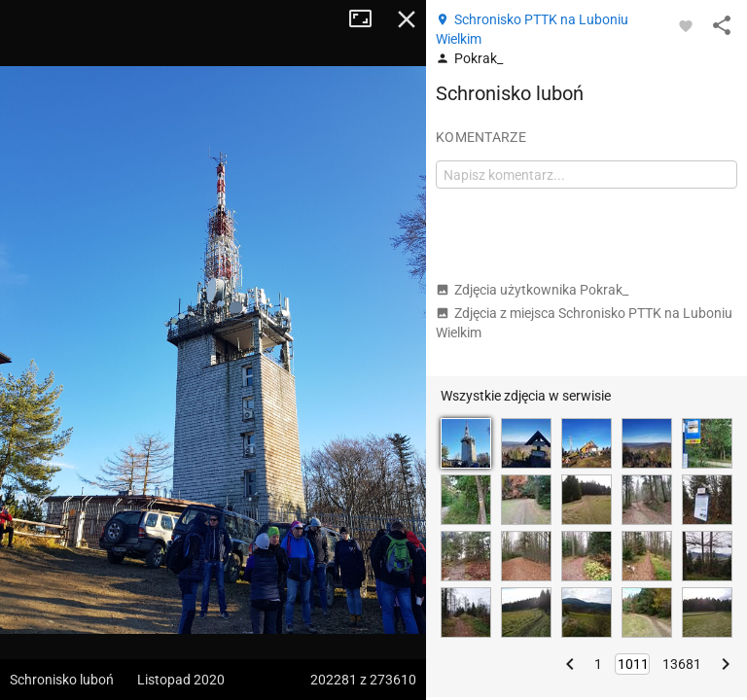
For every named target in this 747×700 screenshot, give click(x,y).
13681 (682, 664)
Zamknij (407, 19)
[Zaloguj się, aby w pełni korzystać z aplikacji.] (686, 25)
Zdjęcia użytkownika (532, 290)
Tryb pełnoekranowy (368, 19)
